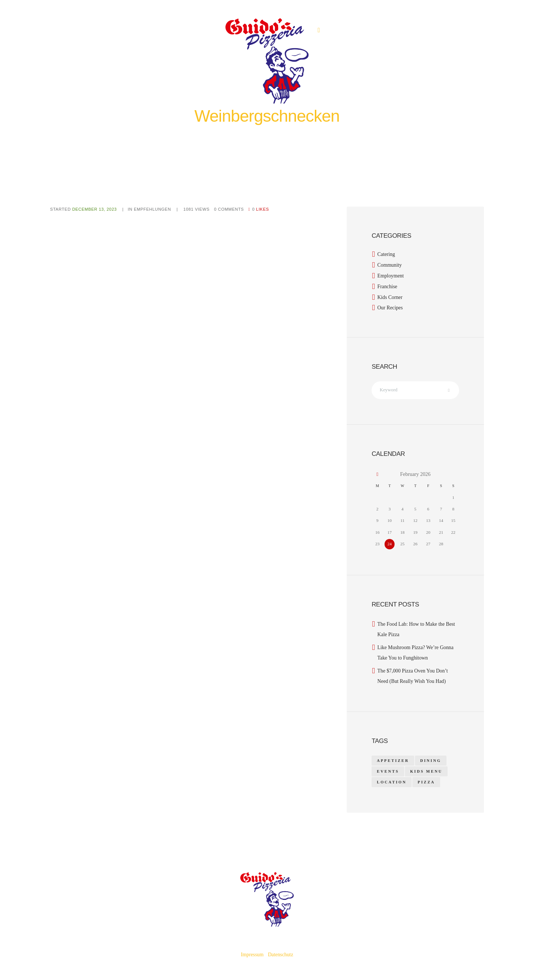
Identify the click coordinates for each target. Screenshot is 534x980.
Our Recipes (390, 308)
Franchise (388, 287)
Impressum (252, 954)
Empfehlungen (255, 132)
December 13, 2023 (95, 209)
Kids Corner (390, 297)
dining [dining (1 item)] (431, 759)
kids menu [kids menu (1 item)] (426, 770)
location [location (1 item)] (392, 781)
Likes (262, 209)
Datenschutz (281, 954)
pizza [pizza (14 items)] (427, 781)
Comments (230, 209)
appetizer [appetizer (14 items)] (393, 759)
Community (390, 265)
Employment (391, 276)
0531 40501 (335, 30)
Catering (386, 254)
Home (230, 132)
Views (197, 209)
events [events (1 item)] (388, 770)
